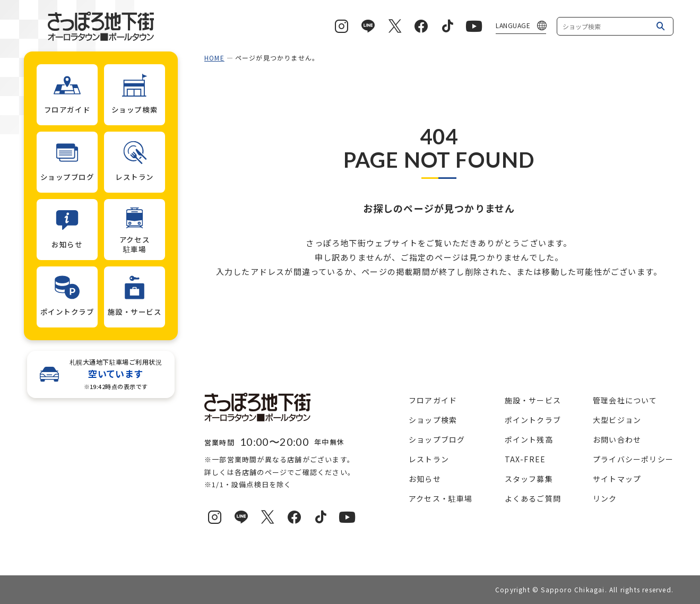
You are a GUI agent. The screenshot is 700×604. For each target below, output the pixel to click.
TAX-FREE (525, 459)
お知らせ (425, 479)
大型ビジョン (617, 420)
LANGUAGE (513, 25)
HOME (214, 58)
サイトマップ (617, 479)
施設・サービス (533, 400)
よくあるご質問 (533, 498)
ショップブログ (437, 439)
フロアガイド (433, 400)
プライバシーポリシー (633, 459)
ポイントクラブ (533, 420)
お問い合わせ (617, 439)
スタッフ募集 (529, 479)
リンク (605, 498)
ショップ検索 (433, 420)
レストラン (429, 459)
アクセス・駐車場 (441, 498)
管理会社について (625, 400)
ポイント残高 (529, 439)
